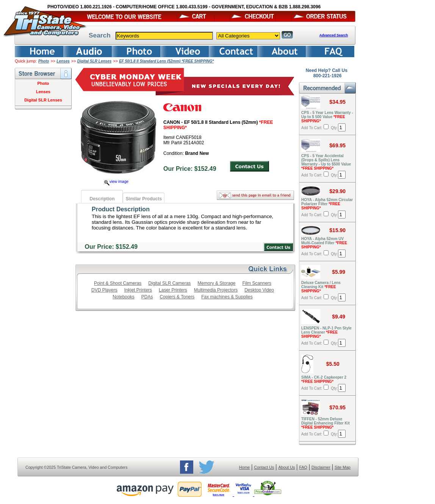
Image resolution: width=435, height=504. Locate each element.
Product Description (121, 209)
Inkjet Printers (138, 290)
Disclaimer (321, 467)
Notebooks (123, 297)
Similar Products (144, 199)
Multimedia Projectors (216, 290)
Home (244, 467)
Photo (44, 61)
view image (116, 182)
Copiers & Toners (177, 297)
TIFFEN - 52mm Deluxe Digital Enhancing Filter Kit (325, 423)
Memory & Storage (216, 283)
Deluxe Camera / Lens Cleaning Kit (321, 287)
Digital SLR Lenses (95, 61)
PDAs (147, 297)
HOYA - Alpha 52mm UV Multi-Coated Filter (324, 243)
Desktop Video (259, 290)
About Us (286, 467)
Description (102, 199)
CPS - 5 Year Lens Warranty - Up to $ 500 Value (327, 117)
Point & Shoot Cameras (118, 283)
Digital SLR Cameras (169, 283)
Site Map (343, 467)
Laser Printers (173, 290)
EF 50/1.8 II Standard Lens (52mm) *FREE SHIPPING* (166, 61)
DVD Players (104, 290)
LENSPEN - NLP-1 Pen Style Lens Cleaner (326, 332)
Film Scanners (257, 283)
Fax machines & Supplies (227, 297)
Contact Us (264, 467)
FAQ (303, 467)
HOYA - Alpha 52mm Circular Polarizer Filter (327, 204)
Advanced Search (334, 35)
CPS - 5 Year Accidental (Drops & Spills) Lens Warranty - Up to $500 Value (326, 162)
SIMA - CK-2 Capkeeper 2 (324, 379)
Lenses (63, 61)
